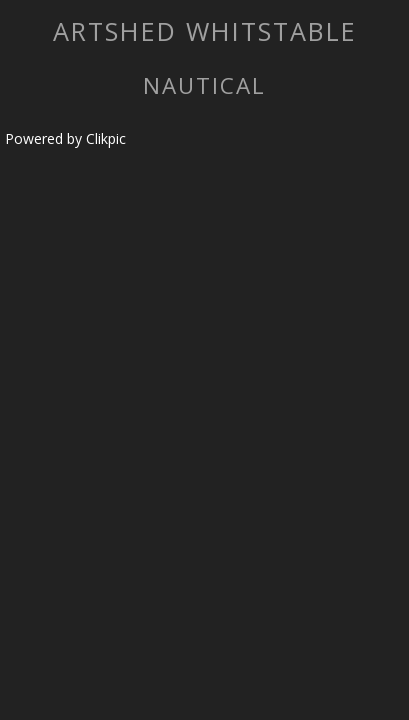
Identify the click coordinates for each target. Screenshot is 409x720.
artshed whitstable (205, 31)
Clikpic (106, 138)
